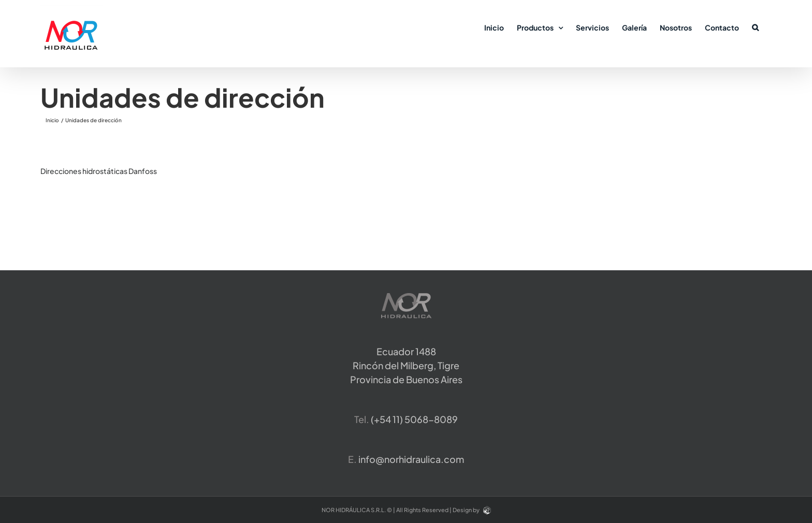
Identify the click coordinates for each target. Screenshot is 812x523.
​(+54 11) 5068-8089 (414, 419)
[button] (755, 27)
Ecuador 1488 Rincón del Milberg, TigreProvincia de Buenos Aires (406, 365)
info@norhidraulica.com (411, 459)
